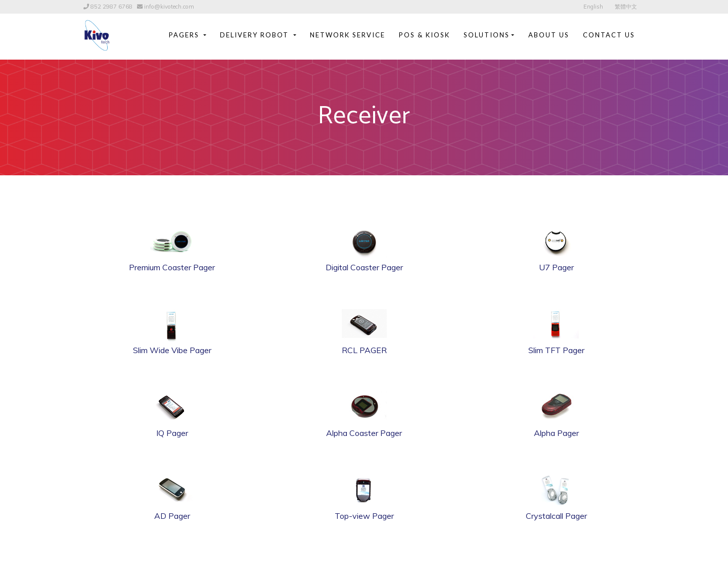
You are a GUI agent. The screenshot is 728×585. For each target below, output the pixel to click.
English (593, 7)
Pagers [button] (185, 35)
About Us (549, 35)
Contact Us (609, 35)
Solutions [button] (487, 35)
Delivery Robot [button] (256, 35)
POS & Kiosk (424, 35)
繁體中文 (626, 7)
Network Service (348, 35)
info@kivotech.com (169, 7)
